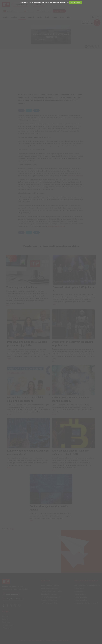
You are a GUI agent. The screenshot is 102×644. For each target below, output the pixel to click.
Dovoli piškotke (76, 2)
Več (68, 2)
